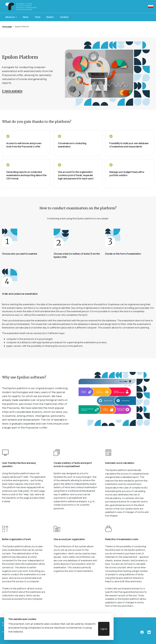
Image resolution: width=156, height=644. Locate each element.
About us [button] (10, 17)
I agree (104, 629)
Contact (64, 17)
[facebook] (142, 633)
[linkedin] (149, 633)
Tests (38, 17)
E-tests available (12, 91)
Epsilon (50, 17)
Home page (7, 27)
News (26, 17)
